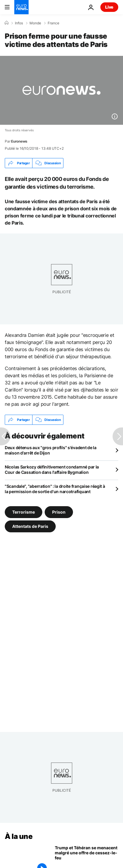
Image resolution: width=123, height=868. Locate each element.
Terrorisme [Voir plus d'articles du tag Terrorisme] (24, 512)
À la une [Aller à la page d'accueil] (19, 836)
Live (109, 7)
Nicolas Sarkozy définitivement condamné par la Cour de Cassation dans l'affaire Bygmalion (52, 469)
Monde (35, 23)
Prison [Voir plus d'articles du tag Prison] (59, 512)
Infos (19, 23)
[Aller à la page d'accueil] (21, 7)
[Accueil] (7, 23)
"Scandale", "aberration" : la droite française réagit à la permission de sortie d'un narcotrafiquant (55, 489)
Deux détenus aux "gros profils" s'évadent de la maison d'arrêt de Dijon (51, 450)
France (53, 23)
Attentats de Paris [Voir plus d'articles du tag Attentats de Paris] (30, 526)
